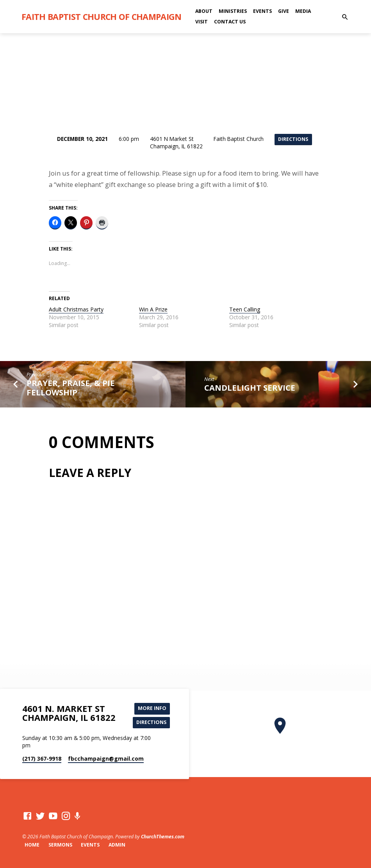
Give (284, 11)
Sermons (60, 845)
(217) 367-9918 (42, 759)
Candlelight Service (250, 388)
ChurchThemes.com (163, 837)
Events (262, 11)
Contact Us (230, 22)
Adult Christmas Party (76, 309)
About (204, 11)
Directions (293, 139)
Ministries (233, 11)
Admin (117, 845)
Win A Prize (153, 309)
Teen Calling (245, 309)
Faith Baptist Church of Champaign (102, 17)
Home (32, 845)
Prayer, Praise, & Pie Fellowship (71, 388)
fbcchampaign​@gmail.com (106, 759)
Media (303, 11)
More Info (152, 708)
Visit (202, 22)
